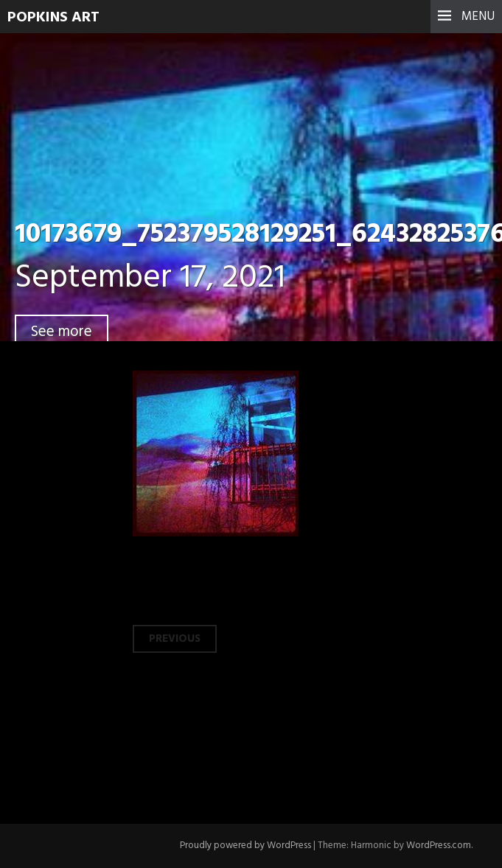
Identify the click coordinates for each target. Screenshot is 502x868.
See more (62, 332)
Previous (175, 639)
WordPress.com (439, 846)
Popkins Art (53, 18)
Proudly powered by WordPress (245, 846)
